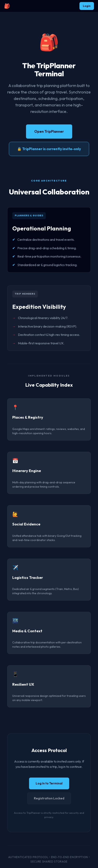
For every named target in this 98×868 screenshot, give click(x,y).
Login (87, 6)
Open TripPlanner (49, 131)
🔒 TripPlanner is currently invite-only (49, 149)
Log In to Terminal (49, 783)
